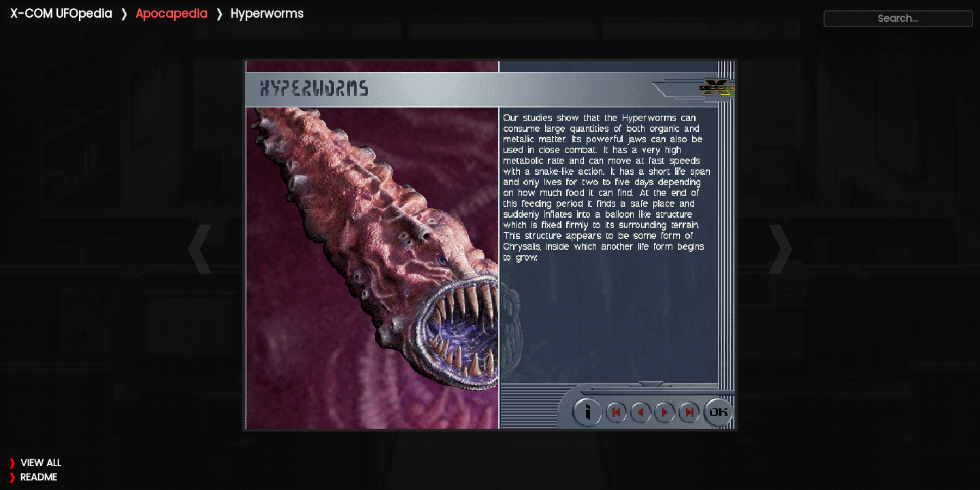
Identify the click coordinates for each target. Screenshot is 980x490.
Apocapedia (171, 14)
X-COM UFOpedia (61, 14)
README (39, 477)
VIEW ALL (41, 463)
